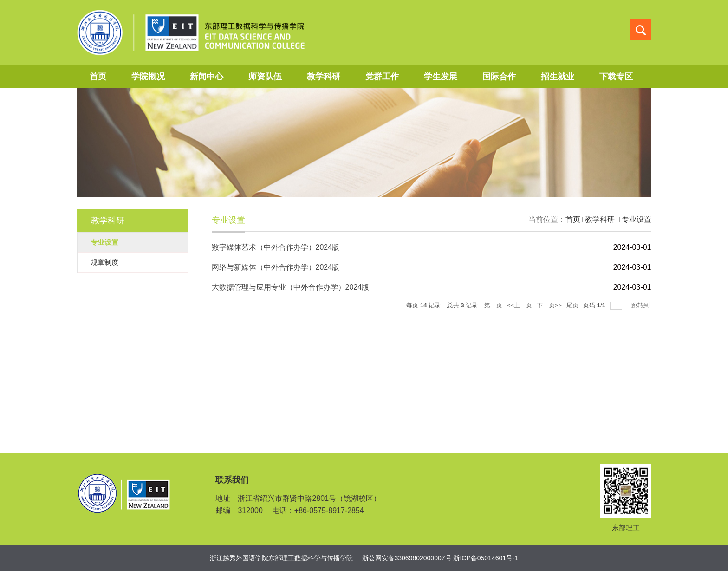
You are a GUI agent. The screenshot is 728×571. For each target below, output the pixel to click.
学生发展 (441, 77)
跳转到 (641, 305)
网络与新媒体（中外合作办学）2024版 (276, 267)
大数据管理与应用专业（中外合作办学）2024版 (291, 287)
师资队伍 (265, 77)
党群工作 (382, 77)
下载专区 (616, 77)
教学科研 (324, 77)
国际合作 (499, 77)
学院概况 (148, 77)
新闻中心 (207, 77)
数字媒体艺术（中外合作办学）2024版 (276, 247)
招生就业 (558, 77)
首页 (98, 77)
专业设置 (637, 219)
